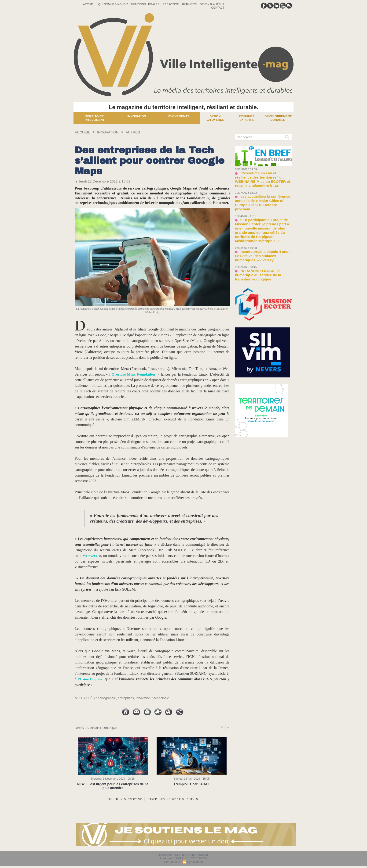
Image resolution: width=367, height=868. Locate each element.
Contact (218, 8)
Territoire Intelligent (94, 118)
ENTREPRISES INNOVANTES (168, 799)
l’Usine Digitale (90, 679)
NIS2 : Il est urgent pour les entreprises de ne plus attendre (113, 786)
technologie (166, 698)
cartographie (108, 698)
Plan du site (172, 862)
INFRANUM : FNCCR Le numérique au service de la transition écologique (262, 250)
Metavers (90, 556)
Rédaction (171, 4)
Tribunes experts (246, 118)
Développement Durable (278, 118)
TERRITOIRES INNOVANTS (119, 799)
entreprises (128, 698)
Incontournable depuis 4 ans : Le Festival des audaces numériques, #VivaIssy (261, 235)
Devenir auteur (212, 4)
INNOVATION (113, 132)
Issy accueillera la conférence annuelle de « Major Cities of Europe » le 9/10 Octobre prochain (262, 193)
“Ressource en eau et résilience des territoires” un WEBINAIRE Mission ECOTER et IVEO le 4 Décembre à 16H (263, 176)
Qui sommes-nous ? (114, 4)
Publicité (190, 4)
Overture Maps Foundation (134, 374)
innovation (147, 698)
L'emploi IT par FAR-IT (192, 784)
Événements (179, 116)
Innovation (137, 116)
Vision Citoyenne (216, 118)
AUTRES (141, 132)
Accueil (90, 4)
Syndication (195, 862)
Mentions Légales (146, 4)
